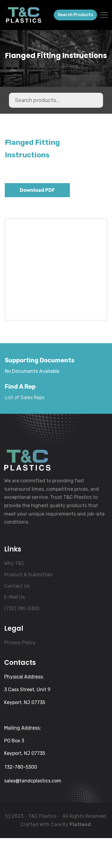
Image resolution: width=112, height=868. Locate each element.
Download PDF (37, 190)
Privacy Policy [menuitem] (20, 672)
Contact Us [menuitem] (17, 616)
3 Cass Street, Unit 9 (27, 719)
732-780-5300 (21, 797)
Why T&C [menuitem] (14, 593)
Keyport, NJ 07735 (25, 732)
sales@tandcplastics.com (33, 811)
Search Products (75, 15)
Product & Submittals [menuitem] (28, 605)
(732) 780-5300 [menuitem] (22, 638)
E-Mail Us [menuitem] (14, 627)
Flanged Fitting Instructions (56, 56)
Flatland (80, 854)
